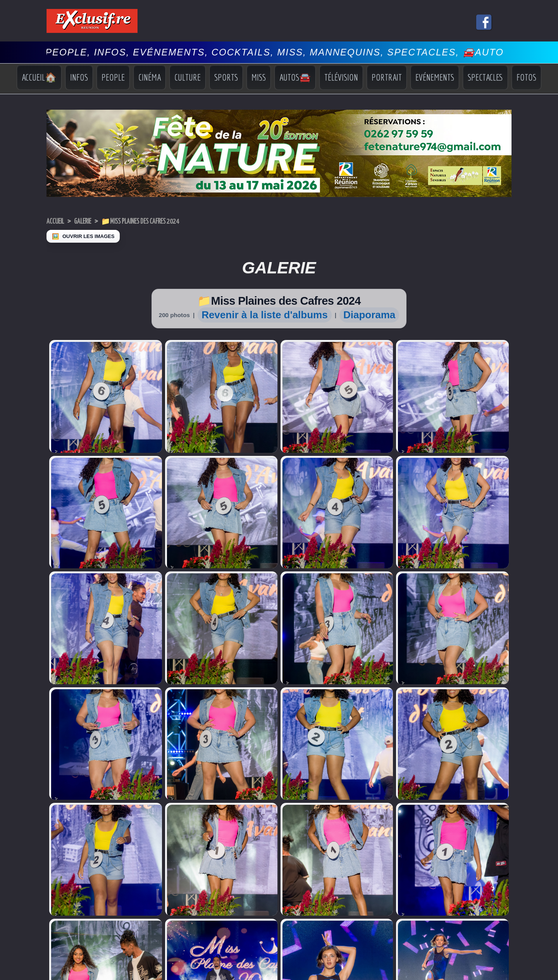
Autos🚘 (295, 77)
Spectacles (485, 77)
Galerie (91, 221)
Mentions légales (279, 946)
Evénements (435, 77)
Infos (79, 77)
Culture (188, 77)
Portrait (387, 77)
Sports (226, 77)
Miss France (60, 852)
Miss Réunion (62, 860)
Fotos (526, 77)
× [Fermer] (5, 968)
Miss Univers (61, 845)
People (113, 77)
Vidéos (451, 869)
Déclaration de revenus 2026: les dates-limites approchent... (181, 845)
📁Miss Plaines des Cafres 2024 (163, 221)
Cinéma (150, 77)
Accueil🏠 (39, 77)
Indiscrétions (458, 846)
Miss (259, 77)
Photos (451, 875)
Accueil (58, 221)
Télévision (341, 77)
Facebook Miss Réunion (63, 870)
